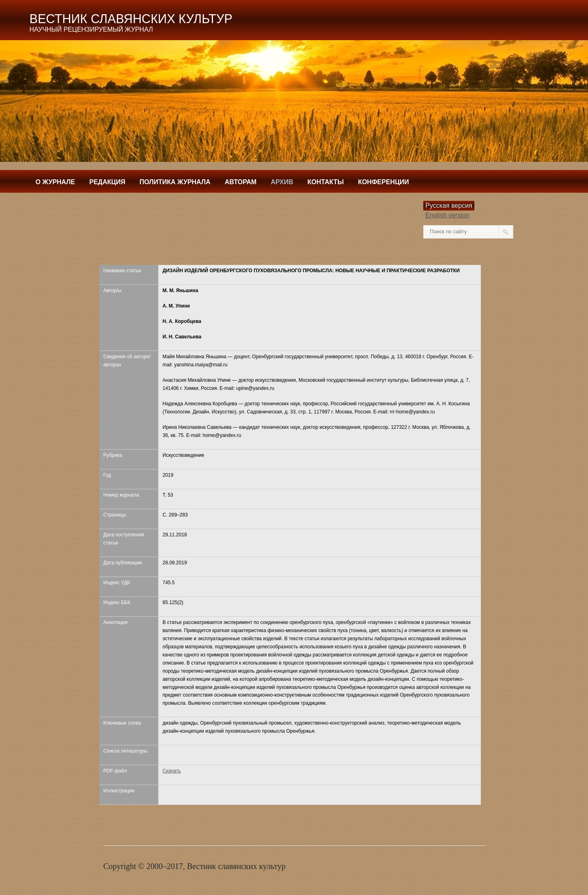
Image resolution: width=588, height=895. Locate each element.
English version (447, 215)
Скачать (172, 771)
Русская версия (449, 205)
